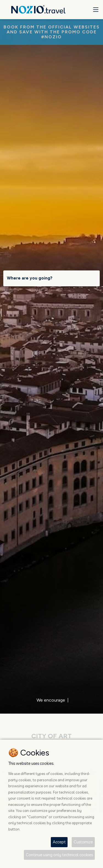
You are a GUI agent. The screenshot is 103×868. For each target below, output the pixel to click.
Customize (83, 842)
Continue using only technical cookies (59, 855)
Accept (59, 842)
